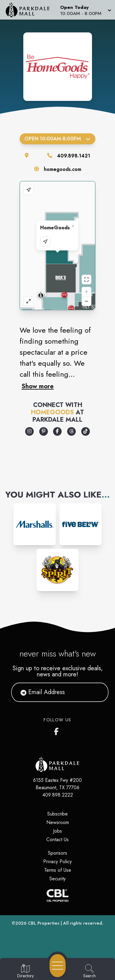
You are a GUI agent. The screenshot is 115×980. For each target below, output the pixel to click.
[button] (85, 10)
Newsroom (58, 822)
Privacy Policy (57, 862)
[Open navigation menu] (58, 966)
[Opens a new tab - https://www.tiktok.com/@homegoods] (86, 431)
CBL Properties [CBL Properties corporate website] (44, 923)
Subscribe (57, 814)
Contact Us (57, 839)
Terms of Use (58, 870)
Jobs (57, 831)
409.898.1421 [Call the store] (74, 156)
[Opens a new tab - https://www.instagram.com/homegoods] (29, 431)
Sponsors (57, 853)
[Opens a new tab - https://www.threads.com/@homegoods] (71, 431)
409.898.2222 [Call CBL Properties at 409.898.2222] (58, 795)
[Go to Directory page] (25, 971)
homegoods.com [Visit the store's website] (63, 169)
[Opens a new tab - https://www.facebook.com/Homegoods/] (57, 431)
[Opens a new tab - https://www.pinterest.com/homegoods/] (44, 431)
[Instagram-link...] (34, 524)
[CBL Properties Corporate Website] (57, 895)
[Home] (30, 10)
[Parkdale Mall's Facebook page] (58, 730)
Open (57, 139)
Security (57, 879)
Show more (38, 386)
